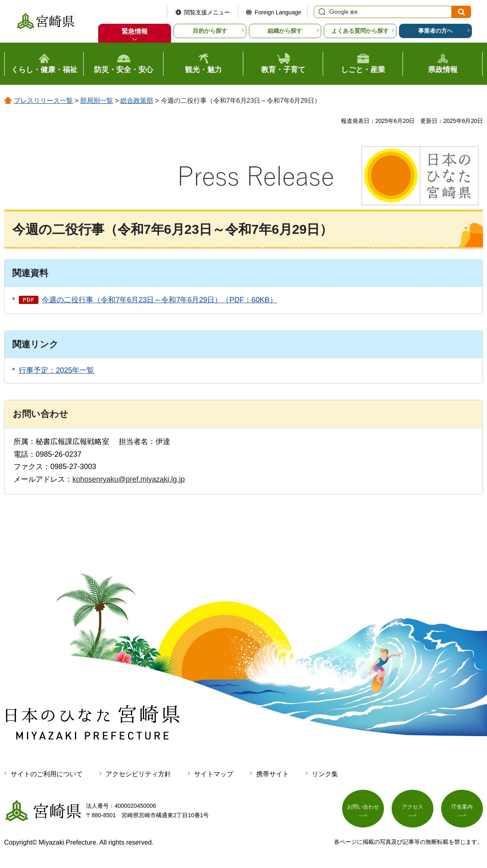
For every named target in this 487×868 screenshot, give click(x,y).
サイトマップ (214, 774)
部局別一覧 (97, 101)
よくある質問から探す (360, 31)
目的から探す (210, 31)
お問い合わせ (363, 809)
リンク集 (325, 774)
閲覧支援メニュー (207, 12)
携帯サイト (273, 774)
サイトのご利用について (47, 774)
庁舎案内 (462, 809)
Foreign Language (278, 12)
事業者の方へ (435, 31)
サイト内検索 (321, 12)
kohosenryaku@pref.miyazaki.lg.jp (129, 479)
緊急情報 (135, 31)
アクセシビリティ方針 (138, 774)
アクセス (413, 809)
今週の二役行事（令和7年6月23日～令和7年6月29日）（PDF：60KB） (159, 300)
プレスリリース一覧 (43, 101)
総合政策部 (137, 101)
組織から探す (285, 31)
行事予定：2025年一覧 (56, 370)
